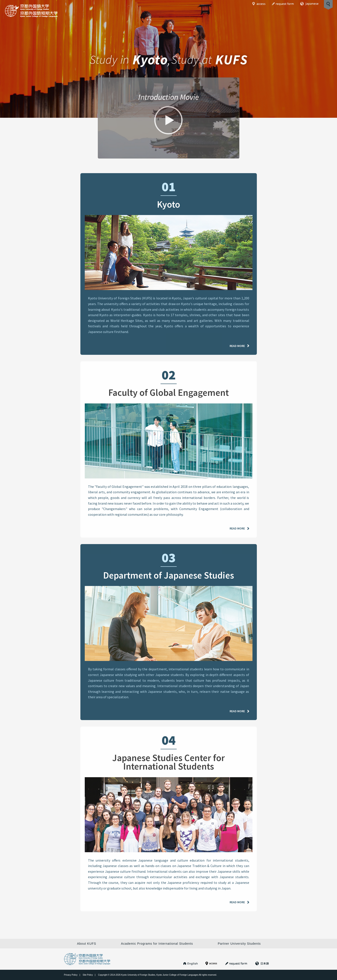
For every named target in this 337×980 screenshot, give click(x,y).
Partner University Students (239, 944)
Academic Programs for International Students (157, 944)
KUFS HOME (191, 963)
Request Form (283, 4)
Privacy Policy (71, 975)
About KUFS (87, 944)
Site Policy (88, 975)
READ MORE (237, 348)
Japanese (309, 4)
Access (259, 4)
